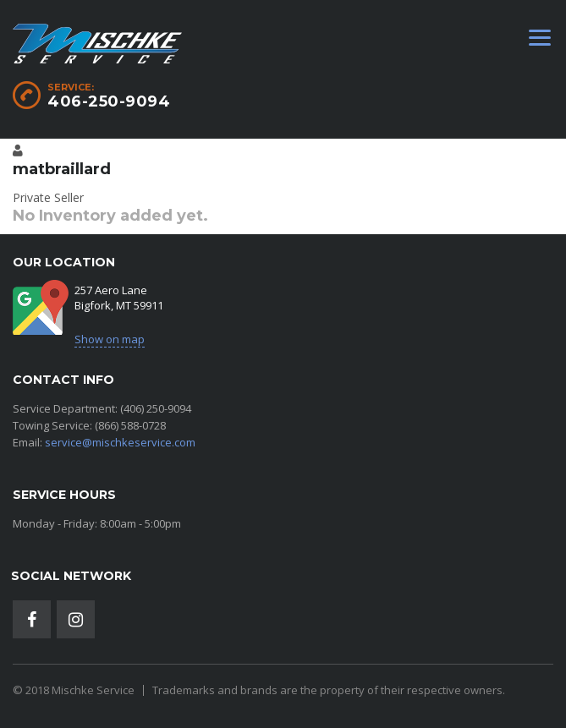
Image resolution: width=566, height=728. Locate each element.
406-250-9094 (109, 101)
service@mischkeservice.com (120, 442)
